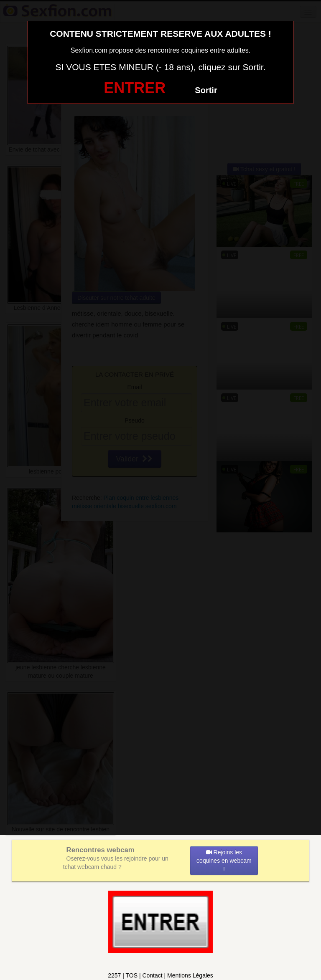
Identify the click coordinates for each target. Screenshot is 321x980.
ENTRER (135, 88)
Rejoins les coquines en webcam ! (224, 861)
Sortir (206, 90)
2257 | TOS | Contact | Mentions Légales (160, 975)
